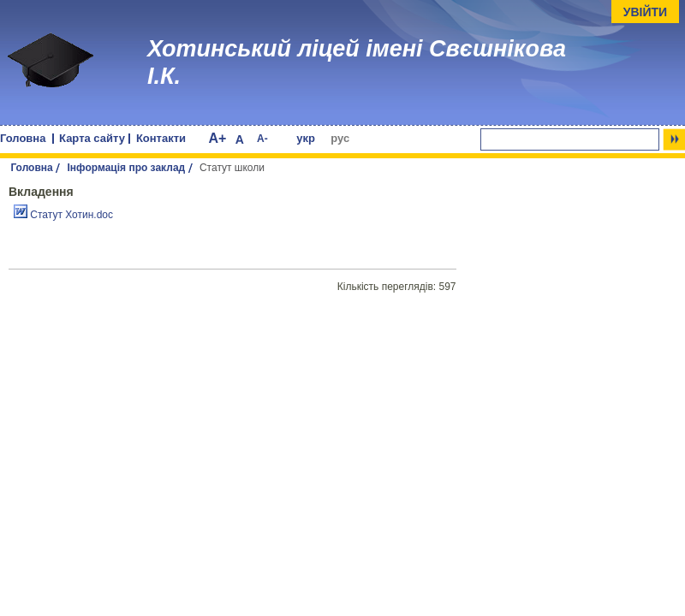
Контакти (161, 138)
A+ (217, 138)
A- (262, 139)
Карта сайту (92, 138)
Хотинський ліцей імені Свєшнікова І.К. (357, 62)
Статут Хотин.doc (63, 215)
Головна (23, 138)
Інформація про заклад (127, 168)
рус (340, 138)
